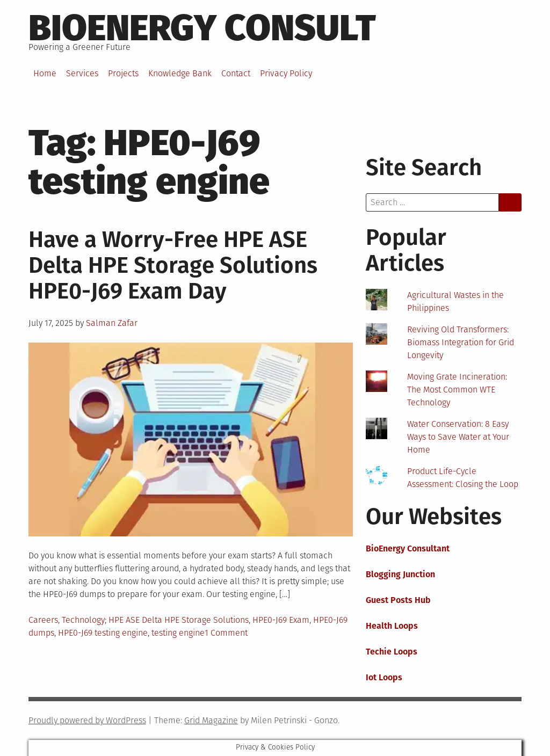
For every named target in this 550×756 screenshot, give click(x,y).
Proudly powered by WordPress (87, 720)
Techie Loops (392, 652)
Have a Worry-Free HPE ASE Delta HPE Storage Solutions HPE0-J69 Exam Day (173, 265)
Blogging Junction (400, 574)
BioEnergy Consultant (408, 548)
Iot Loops (384, 677)
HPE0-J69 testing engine (103, 633)
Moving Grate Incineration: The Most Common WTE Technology (457, 390)
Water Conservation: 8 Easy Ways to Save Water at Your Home (458, 437)
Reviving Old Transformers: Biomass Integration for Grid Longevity (461, 342)
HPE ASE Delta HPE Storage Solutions (179, 620)
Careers (43, 620)
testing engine (178, 633)
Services (82, 73)
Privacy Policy (286, 73)
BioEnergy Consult (202, 28)
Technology (83, 620)
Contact (236, 73)
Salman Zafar (112, 323)
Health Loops (392, 626)
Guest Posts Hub (398, 600)
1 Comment (226, 633)
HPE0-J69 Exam (281, 620)
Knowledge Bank (180, 73)
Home (45, 73)
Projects (123, 73)
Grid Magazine (211, 720)
